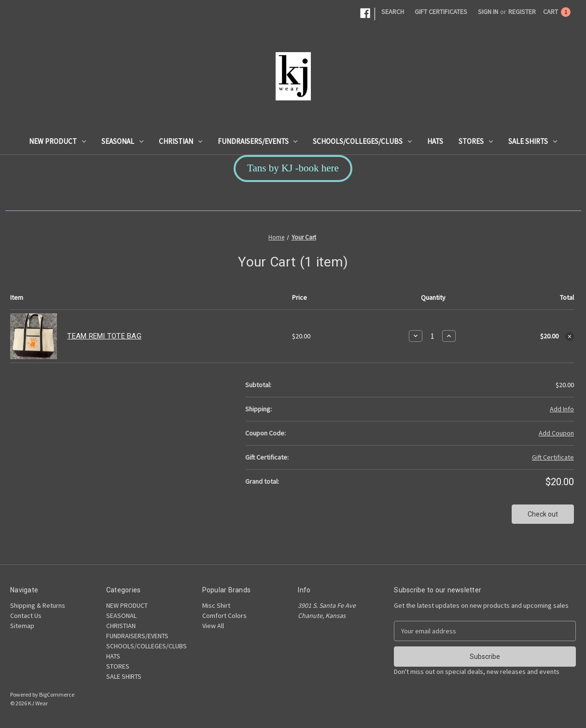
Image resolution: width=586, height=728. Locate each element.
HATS (435, 141)
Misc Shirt (216, 605)
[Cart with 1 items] (557, 12)
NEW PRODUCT (57, 141)
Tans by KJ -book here (293, 168)
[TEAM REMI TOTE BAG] (432, 336)
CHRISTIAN (181, 141)
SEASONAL (122, 141)
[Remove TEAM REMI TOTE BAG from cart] (570, 336)
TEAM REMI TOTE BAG (104, 336)
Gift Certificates (441, 12)
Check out (543, 514)
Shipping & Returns (38, 605)
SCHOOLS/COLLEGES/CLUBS (362, 141)
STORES (476, 141)
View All (213, 626)
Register (522, 12)
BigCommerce (57, 694)
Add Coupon (556, 433)
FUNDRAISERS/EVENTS (258, 141)
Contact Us (26, 616)
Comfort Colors (224, 616)
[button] (293, 168)
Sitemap (22, 626)
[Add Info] (562, 409)
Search (393, 12)
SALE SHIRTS (533, 141)
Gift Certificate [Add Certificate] (553, 457)
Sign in (488, 12)
